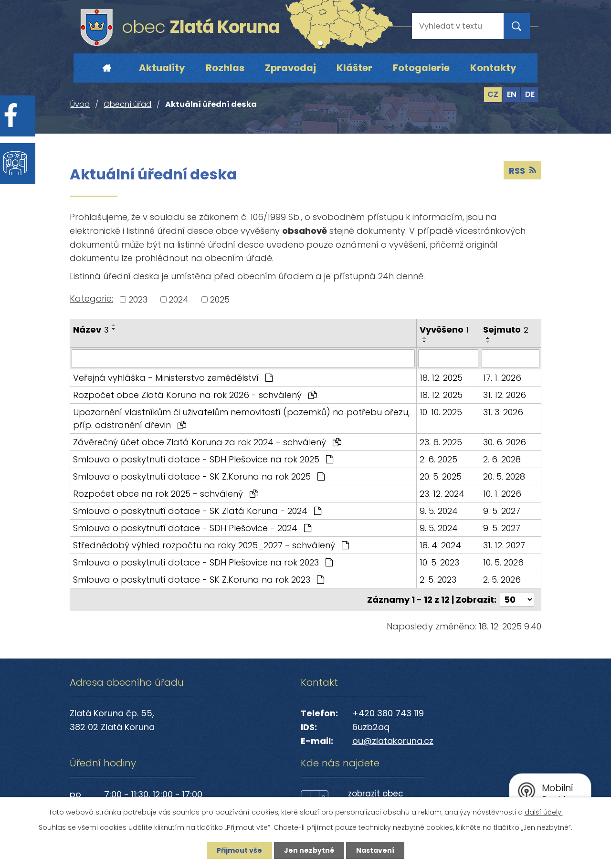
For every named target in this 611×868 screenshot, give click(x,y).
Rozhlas (225, 68)
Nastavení (375, 850)
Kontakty (493, 68)
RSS (522, 171)
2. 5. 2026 (502, 580)
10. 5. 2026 (503, 562)
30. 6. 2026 (505, 442)
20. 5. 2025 (441, 476)
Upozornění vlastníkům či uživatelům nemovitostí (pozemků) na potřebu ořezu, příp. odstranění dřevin (241, 418)
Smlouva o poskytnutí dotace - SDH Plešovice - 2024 (192, 528)
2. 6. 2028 (502, 459)
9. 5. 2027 (502, 511)
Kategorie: (91, 298)
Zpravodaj (290, 68)
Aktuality (162, 68)
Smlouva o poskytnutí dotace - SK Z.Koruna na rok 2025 (199, 476)
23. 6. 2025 (441, 442)
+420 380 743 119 (388, 713)
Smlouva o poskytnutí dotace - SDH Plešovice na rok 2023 (203, 562)
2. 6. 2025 (438, 459)
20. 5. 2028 (504, 476)
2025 (220, 299)
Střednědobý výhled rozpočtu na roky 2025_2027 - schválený (211, 545)
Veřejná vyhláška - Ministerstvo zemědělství (173, 378)
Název (91, 329)
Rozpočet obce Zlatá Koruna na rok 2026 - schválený (195, 395)
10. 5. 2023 (439, 562)
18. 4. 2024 (440, 545)
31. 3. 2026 (503, 412)
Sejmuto (506, 329)
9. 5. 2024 (439, 511)
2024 (179, 299)
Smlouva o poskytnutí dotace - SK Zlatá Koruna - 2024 (197, 511)
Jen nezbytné (309, 850)
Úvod (106, 68)
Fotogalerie (421, 68)
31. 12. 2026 (505, 395)
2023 (138, 299)
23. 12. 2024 (442, 494)
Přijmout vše (239, 850)
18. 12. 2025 (441, 378)
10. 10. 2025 (441, 412)
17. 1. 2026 (502, 378)
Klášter (354, 68)
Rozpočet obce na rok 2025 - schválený (166, 494)
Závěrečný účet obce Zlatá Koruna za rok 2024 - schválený (207, 442)
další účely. (544, 812)
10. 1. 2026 (502, 494)
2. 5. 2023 (438, 580)
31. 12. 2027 (504, 545)
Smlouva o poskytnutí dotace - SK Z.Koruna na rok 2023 (199, 580)
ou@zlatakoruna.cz (393, 741)
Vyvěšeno (444, 329)
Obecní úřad (127, 104)
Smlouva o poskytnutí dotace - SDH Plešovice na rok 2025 (203, 459)
